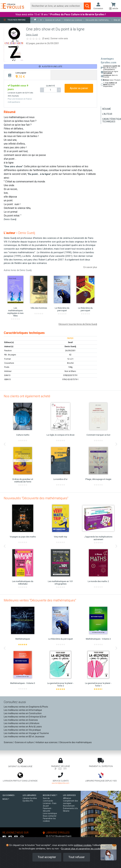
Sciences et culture (24, 742)
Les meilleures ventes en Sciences (21, 720)
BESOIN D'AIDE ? (50, 795)
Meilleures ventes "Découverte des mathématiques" (40, 600)
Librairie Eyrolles (30, 798)
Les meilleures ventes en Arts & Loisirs (23, 727)
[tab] (27, 75)
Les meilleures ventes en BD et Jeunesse (24, 737)
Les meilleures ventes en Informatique (23, 710)
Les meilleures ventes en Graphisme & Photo (26, 707)
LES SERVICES (69, 795)
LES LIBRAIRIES (29, 795)
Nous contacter (50, 816)
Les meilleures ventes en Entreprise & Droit (25, 717)
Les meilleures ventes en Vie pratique (22, 730)
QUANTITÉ (50, 86)
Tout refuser (77, 857)
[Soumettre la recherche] (87, 6)
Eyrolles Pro (28, 801)
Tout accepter (47, 857)
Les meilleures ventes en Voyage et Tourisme (26, 733)
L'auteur (107, 114)
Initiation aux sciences (47, 742)
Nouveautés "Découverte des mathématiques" (36, 498)
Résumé (107, 109)
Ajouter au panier (79, 88)
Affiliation (67, 798)
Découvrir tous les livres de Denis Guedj (78, 324)
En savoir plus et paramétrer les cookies (82, 849)
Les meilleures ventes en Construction (23, 713)
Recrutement (69, 806)
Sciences (9, 742)
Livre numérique (50, 813)
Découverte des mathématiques (76, 742)
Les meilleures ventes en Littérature (22, 723)
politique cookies (83, 845)
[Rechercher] (57, 6)
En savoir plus (90, 267)
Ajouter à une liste (50, 66)
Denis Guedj (32, 35)
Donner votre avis (59, 38)
